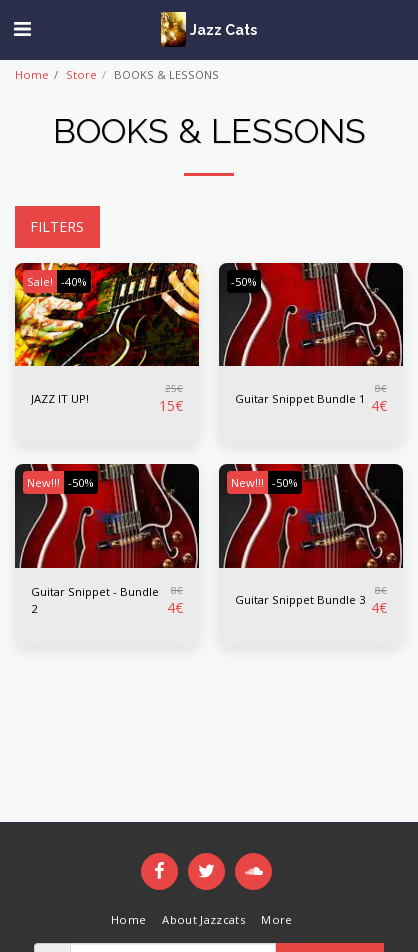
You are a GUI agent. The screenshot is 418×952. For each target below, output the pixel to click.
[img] (107, 315)
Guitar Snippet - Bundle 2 (95, 600)
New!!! (43, 482)
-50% (244, 281)
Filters (57, 226)
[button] (22, 28)
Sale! (40, 281)
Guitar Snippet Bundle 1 (300, 398)
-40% (74, 281)
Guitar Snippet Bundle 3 (300, 599)
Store (81, 74)
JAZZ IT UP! (60, 398)
